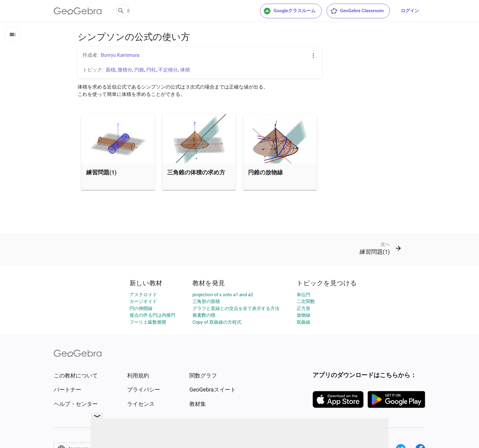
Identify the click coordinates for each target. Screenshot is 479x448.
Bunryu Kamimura (120, 55)
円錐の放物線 (265, 173)
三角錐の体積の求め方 (196, 173)
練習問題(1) (101, 173)
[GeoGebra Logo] (78, 11)
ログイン (410, 11)
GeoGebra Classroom (357, 11)
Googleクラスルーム (290, 11)
